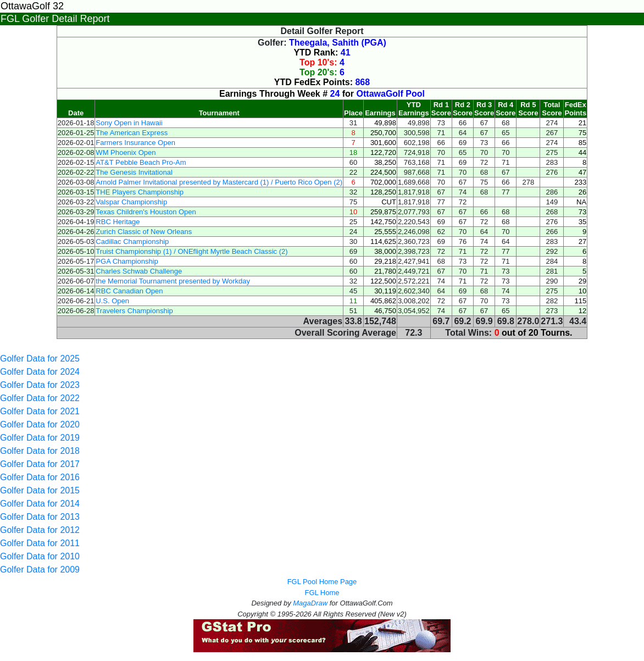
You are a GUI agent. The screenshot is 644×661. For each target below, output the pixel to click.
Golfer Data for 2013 (40, 517)
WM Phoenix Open (126, 152)
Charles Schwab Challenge (139, 271)
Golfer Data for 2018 (40, 451)
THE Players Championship (140, 192)
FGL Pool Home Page (322, 582)
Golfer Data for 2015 (40, 490)
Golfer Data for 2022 (40, 398)
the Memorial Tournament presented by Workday (173, 281)
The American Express (132, 133)
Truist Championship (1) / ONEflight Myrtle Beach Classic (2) (191, 251)
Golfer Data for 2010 (40, 556)
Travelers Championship (134, 311)
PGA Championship (127, 261)
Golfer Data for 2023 (40, 385)
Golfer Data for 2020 (40, 424)
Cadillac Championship (132, 241)
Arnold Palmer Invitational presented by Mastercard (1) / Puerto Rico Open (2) (219, 182)
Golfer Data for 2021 (40, 411)
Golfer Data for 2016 (40, 477)
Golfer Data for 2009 (40, 570)
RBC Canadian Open (129, 291)
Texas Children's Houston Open (146, 212)
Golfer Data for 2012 (40, 530)
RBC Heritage (118, 222)
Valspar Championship (131, 202)
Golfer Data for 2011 (40, 543)
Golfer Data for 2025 (40, 359)
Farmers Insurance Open (135, 143)
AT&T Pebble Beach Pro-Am (141, 162)
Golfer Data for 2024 (40, 372)
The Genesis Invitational (134, 172)
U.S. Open (112, 301)
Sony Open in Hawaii (129, 123)
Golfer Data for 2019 (40, 438)
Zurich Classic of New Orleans (144, 232)
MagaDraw (310, 603)
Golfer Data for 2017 (40, 464)
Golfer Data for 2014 (40, 504)
